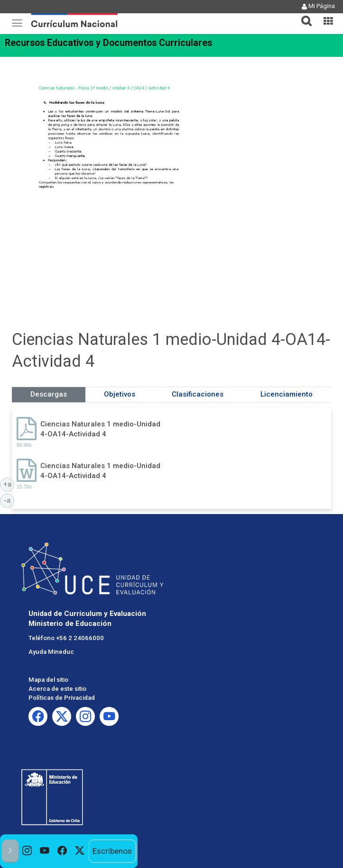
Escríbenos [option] (112, 851)
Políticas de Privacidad (62, 698)
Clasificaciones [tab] (198, 394)
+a (9, 484)
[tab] (303, 15)
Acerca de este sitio (57, 689)
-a (9, 500)
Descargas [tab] (49, 394)
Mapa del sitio (48, 680)
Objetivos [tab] (120, 394)
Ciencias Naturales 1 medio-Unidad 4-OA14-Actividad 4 (100, 429)
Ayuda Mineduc (51, 652)
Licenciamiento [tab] (287, 394)
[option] (27, 851)
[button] (303, 15)
